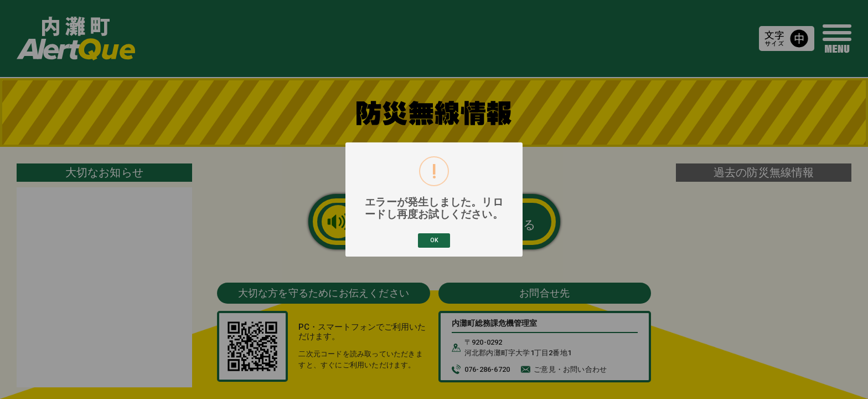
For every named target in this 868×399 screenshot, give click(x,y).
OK (434, 240)
